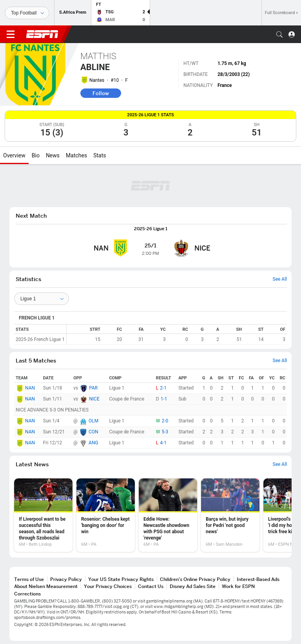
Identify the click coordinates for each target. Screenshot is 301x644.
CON (93, 432)
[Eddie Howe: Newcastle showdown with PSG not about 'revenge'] (168, 515)
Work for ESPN (238, 586)
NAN (30, 388)
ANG (93, 443)
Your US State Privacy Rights (121, 579)
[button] (279, 34)
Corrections (27, 594)
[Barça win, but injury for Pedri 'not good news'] (230, 515)
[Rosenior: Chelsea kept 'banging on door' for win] (106, 515)
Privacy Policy (66, 579)
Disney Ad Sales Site (193, 586)
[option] (43, 515)
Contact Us (151, 586)
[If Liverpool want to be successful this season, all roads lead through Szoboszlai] (43, 515)
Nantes (97, 80)
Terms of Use (29, 579)
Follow (101, 93)
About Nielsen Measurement (46, 586)
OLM (93, 421)
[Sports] (27, 13)
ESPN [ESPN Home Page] (42, 34)
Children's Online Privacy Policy (195, 579)
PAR (93, 388)
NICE (94, 399)
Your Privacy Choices (108, 586)
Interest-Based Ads (258, 579)
